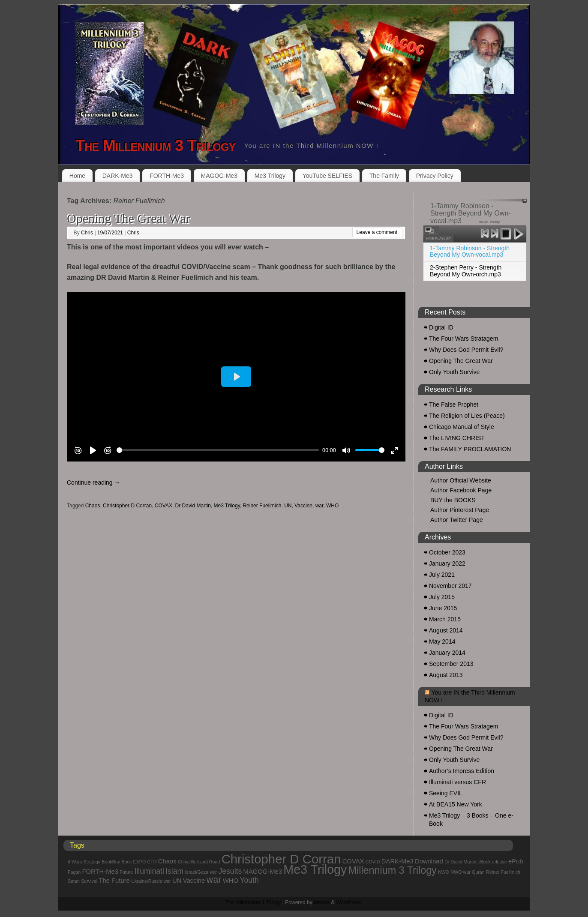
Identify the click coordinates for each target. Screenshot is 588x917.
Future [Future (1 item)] (126, 872)
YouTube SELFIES (327, 176)
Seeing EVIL (446, 793)
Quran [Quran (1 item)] (478, 872)
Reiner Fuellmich (262, 506)
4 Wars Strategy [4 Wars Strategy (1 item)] (84, 862)
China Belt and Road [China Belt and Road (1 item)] (199, 862)
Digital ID (441, 327)
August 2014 (446, 630)
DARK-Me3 (118, 176)
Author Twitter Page (457, 520)
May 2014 (442, 641)
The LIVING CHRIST (457, 438)
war (319, 506)
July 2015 (442, 597)
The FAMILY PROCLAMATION (470, 449)
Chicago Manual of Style (462, 427)
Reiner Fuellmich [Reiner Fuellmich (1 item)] (503, 872)
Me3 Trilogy (270, 176)
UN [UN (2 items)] (177, 881)
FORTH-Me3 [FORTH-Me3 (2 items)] (100, 872)
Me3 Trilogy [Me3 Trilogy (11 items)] (315, 869)
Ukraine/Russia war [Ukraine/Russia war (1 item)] (151, 881)
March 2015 (445, 619)
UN (288, 506)
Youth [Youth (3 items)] (249, 880)
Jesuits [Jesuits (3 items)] (230, 871)
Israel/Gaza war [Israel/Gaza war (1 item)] (201, 872)
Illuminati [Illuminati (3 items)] (149, 871)
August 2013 (446, 675)
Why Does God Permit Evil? (466, 350)
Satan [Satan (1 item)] (74, 881)
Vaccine (303, 506)
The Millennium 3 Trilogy (155, 145)
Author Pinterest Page (460, 510)
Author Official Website (461, 480)
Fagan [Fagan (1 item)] (74, 872)
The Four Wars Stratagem (463, 339)
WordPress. (349, 902)
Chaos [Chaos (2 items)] (167, 861)
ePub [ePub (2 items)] (516, 861)
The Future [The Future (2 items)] (114, 881)
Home (77, 176)
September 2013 (451, 664)
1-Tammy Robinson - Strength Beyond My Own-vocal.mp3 (470, 251)
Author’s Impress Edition (462, 771)
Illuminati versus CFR (457, 782)
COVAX (163, 506)
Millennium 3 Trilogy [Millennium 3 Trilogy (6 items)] (393, 870)
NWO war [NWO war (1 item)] (461, 872)
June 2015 (443, 608)
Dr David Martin (193, 506)
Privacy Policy (435, 176)
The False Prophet (454, 405)
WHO (332, 506)
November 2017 (450, 586)
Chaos (93, 506)
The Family (384, 176)
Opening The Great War (128, 218)
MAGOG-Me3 (219, 176)
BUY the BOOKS (453, 500)
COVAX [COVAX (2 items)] (353, 861)
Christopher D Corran (127, 506)
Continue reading (94, 482)
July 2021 (442, 575)
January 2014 (447, 653)
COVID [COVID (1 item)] (373, 862)
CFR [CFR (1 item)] (152, 862)
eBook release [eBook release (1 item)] (492, 862)
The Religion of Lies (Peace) (467, 416)
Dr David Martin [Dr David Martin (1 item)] (460, 862)
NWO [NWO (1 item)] (444, 872)
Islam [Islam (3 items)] (174, 871)
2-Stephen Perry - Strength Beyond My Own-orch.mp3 (466, 271)
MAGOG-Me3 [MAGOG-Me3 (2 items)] (263, 872)
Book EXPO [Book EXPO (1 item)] (133, 862)
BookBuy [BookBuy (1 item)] (111, 862)
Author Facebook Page (461, 490)
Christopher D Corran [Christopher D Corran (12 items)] (281, 859)
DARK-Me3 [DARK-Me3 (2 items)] (397, 861)
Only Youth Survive (454, 372)
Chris (87, 233)
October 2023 (447, 552)
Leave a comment (377, 232)
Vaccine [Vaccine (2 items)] (194, 881)
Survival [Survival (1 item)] (89, 881)
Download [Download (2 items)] (429, 861)
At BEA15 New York (456, 804)
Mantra (322, 902)
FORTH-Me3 (167, 176)
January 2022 (447, 563)
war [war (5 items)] (214, 880)
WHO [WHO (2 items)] (231, 881)
